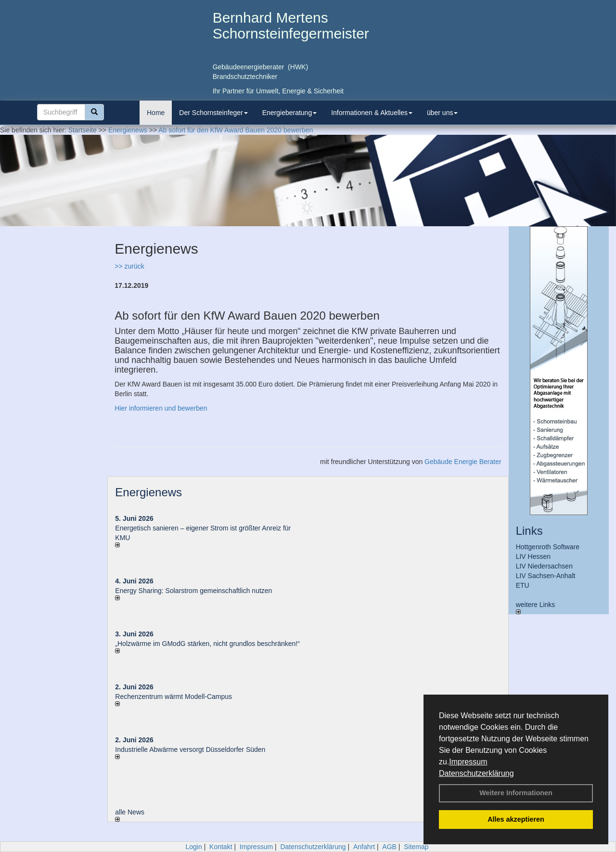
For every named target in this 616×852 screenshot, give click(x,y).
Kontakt (221, 847)
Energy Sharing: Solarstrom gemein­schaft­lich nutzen (193, 591)
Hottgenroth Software (548, 547)
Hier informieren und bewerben (161, 408)
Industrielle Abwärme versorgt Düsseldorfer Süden (190, 749)
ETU (523, 585)
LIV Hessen (533, 556)
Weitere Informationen (516, 793)
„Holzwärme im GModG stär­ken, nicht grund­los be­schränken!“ (207, 644)
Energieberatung (290, 113)
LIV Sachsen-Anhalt (546, 576)
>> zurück (129, 266)
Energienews (148, 492)
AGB (389, 847)
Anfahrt (364, 847)
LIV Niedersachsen (544, 566)
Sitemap (416, 847)
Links (529, 531)
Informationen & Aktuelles (372, 113)
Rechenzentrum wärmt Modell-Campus (173, 697)
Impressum (468, 762)
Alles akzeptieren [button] (516, 819)
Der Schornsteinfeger (213, 113)
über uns (442, 113)
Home (156, 113)
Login (193, 847)
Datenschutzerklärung (476, 773)
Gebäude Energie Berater (463, 462)
